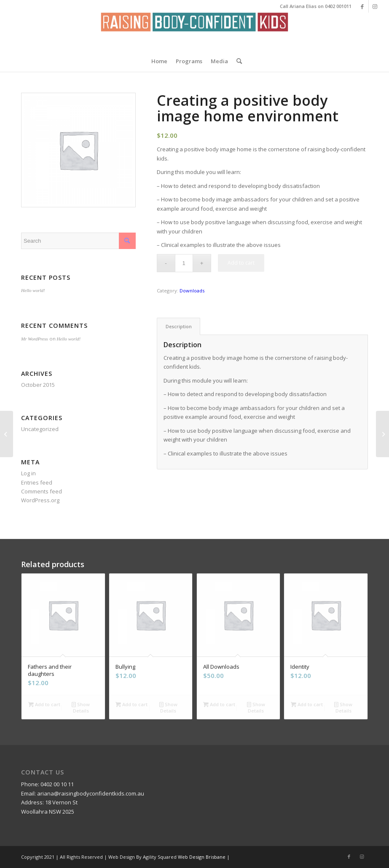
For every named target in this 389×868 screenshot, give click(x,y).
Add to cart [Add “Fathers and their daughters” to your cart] (44, 704)
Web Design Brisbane (202, 857)
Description (179, 326)
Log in (28, 473)
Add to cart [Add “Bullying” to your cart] (131, 704)
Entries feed (37, 482)
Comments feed (42, 491)
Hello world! (33, 290)
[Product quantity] (184, 263)
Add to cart (241, 263)
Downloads (192, 291)
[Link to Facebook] (362, 6)
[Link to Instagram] (375, 6)
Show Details (81, 707)
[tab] (178, 326)
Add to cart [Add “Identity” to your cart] (307, 704)
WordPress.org (40, 500)
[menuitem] (159, 61)
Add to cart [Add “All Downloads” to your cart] (219, 704)
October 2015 (38, 385)
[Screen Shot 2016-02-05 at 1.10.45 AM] (194, 32)
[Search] (237, 61)
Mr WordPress (35, 339)
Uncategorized (40, 429)
